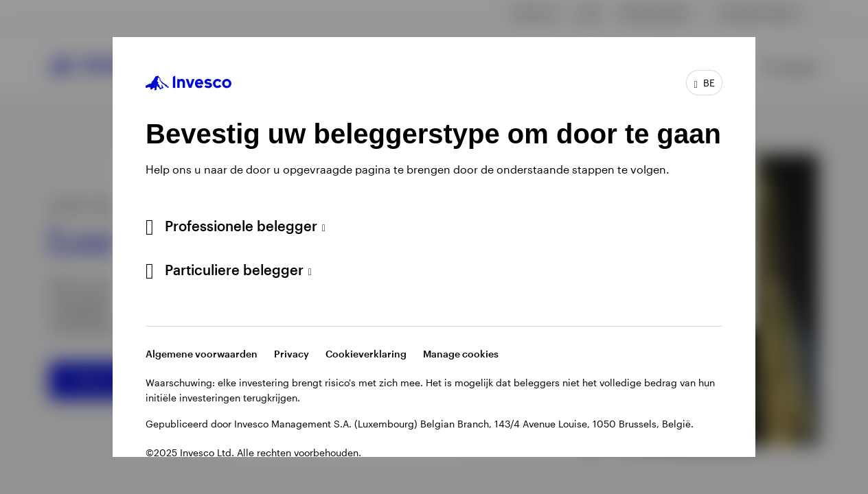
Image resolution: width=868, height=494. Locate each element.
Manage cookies (461, 354)
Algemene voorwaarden (202, 354)
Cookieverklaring (366, 354)
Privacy (292, 354)
